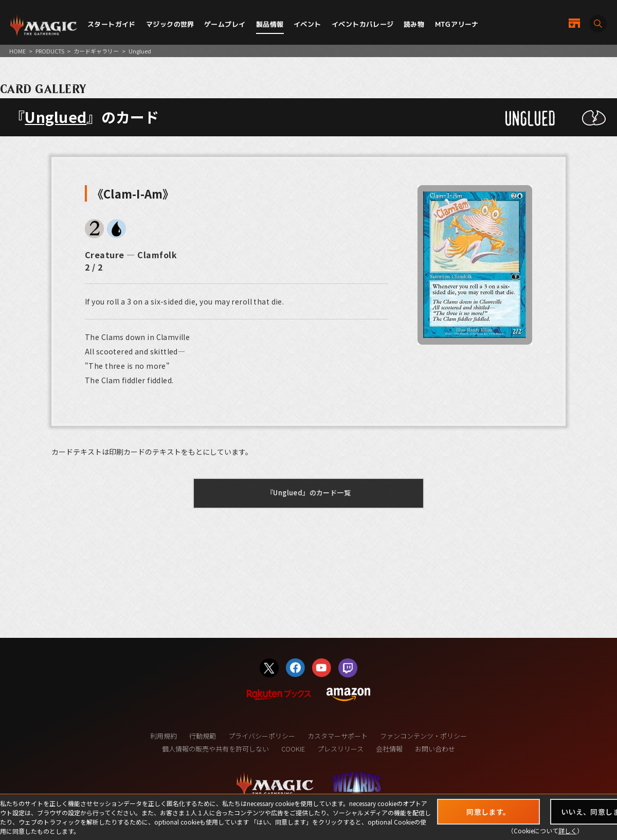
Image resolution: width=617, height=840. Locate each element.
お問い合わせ (435, 749)
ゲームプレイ (225, 24)
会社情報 (389, 749)
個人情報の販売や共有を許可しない (215, 749)
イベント (307, 24)
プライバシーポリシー (262, 736)
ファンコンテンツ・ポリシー (423, 736)
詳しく (568, 830)
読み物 (414, 24)
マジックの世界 (170, 24)
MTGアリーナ (457, 24)
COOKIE (293, 749)
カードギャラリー (96, 51)
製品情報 (270, 24)
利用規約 (164, 736)
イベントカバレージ (363, 24)
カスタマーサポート (338, 736)
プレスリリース (340, 749)
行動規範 (203, 736)
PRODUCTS (50, 51)
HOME (17, 51)
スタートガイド (112, 24)
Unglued (56, 117)
